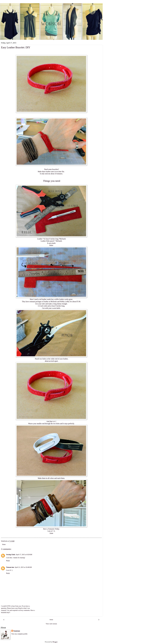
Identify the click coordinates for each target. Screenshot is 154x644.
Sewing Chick (11, 555)
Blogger (55, 642)
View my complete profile (19, 634)
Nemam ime (10, 567)
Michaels (63, 239)
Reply (8, 561)
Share (4, 545)
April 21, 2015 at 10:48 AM (23, 567)
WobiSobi (17, 631)
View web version (51, 624)
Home (51, 620)
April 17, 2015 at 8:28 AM (24, 555)
